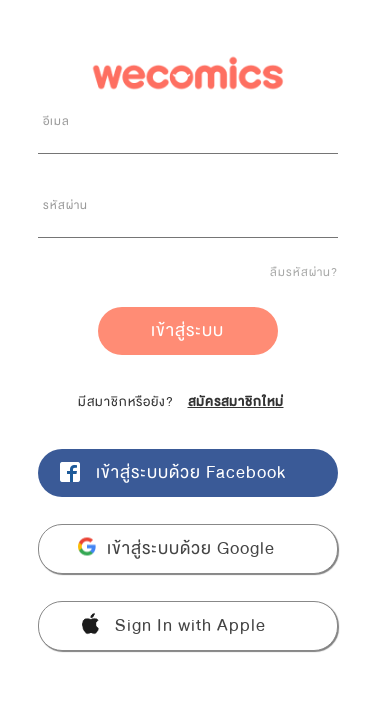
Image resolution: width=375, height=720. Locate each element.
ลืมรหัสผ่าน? (304, 272)
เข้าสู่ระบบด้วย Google (191, 548)
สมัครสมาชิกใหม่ (236, 402)
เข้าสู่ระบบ (187, 330)
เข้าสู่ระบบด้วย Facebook (191, 472)
